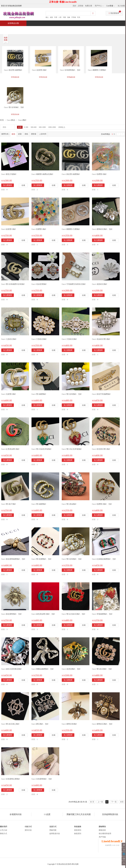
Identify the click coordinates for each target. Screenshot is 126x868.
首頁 (10, 29)
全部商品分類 (13, 23)
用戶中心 (98, 6)
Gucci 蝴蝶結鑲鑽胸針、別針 (43, 669)
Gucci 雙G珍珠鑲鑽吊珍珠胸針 (13, 284)
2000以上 (62, 127)
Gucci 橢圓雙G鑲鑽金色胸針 (42, 174)
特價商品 (26, 29)
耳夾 (79, 17)
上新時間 (43, 134)
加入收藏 (121, 6)
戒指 (51, 17)
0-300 (26, 127)
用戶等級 (102, 837)
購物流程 (102, 830)
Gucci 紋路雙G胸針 (39, 70)
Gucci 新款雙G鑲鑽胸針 (13, 70)
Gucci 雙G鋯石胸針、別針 (102, 669)
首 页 (92, 802)
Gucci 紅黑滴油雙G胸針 (10, 449)
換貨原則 (78, 834)
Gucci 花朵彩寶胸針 (39, 284)
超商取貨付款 (55, 834)
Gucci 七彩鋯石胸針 (9, 339)
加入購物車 (8, 185)
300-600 (34, 127)
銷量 (20, 134)
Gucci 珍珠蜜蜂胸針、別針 (70, 70)
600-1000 (42, 127)
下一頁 (114, 802)
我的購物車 (115, 13)
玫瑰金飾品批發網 (64, 864)
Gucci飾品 (11, 120)
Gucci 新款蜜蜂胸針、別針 (12, 614)
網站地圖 (75, 864)
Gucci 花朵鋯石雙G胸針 (101, 339)
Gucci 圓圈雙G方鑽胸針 (97, 70)
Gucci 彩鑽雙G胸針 (99, 174)
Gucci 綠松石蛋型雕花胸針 (12, 669)
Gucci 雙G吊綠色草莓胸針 (42, 449)
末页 (122, 802)
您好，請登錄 (78, 6)
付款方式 (28, 827)
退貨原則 (78, 830)
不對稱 (74, 17)
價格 (26, 134)
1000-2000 (52, 127)
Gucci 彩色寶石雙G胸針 (101, 449)
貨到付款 (28, 830)
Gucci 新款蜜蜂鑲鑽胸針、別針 (13, 559)
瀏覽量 (34, 134)
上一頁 (100, 802)
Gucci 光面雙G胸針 (9, 394)
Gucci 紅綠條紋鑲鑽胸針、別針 (104, 559)
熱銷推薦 (62, 29)
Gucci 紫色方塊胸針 (9, 174)
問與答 (97, 29)
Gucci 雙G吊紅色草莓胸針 (72, 449)
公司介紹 (4, 830)
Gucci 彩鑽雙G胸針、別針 (102, 504)
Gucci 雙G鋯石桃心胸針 (10, 724)
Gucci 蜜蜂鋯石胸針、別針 (102, 229)
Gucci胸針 (22, 120)
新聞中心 (80, 29)
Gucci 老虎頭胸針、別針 (71, 669)
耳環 (56, 17)
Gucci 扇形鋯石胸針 (100, 284)
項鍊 (69, 17)
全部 (20, 127)
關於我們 (4, 827)
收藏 (23, 185)
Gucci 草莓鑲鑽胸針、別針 (102, 614)
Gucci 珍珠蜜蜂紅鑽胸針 (11, 779)
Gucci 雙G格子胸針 (9, 504)
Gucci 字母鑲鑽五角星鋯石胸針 (74, 284)
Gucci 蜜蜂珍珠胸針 (69, 724)
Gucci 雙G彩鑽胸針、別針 (42, 559)
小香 (60, 17)
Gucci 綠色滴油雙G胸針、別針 (43, 614)
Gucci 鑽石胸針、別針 (40, 724)
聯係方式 (4, 834)
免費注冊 (89, 6)
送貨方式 (53, 827)
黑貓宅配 (53, 830)
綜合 (13, 134)
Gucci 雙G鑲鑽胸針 (39, 394)
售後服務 (78, 827)
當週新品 (44, 29)
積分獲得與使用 (105, 834)
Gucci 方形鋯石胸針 (39, 339)
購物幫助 (102, 827)
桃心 (47, 17)
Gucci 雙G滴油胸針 (69, 504)
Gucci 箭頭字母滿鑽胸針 (101, 394)
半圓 (64, 17)
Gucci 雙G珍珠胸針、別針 (72, 394)
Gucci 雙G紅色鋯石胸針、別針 (74, 614)
